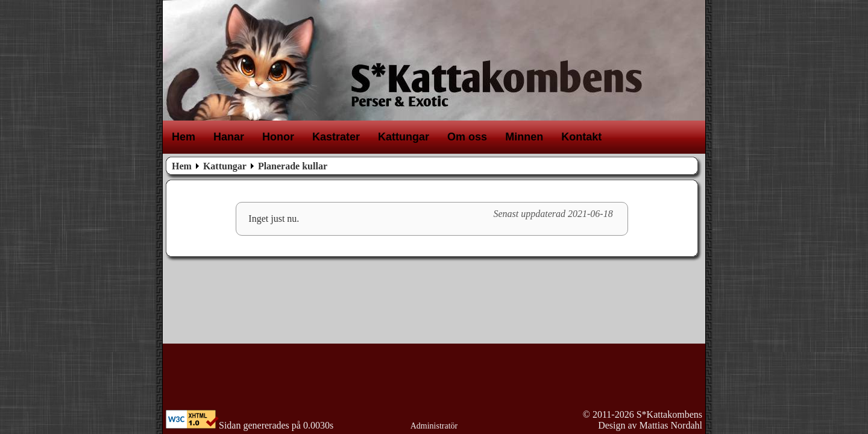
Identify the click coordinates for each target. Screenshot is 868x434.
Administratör (434, 426)
